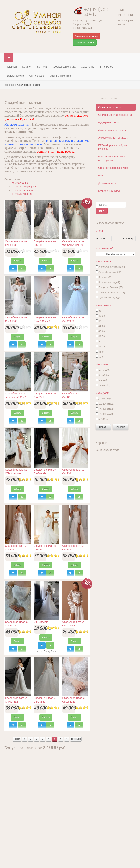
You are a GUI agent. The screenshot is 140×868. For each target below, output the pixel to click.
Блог (101, 175)
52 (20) (100, 347)
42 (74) (100, 321)
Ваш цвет (103, 364)
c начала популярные (24, 187)
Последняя (76, 739)
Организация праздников (113, 168)
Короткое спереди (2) (108, 282)
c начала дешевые (23, 190)
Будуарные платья (109, 122)
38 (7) (100, 311)
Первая (17, 739)
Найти (102, 211)
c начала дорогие (22, 194)
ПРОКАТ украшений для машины (113, 147)
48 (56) (100, 336)
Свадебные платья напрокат (115, 115)
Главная (12, 67)
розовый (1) (103, 380)
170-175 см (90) (105, 409)
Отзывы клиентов (60, 76)
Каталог (27, 67)
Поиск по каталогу (96, 202)
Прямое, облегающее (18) (110, 292)
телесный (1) (104, 385)
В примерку (106, 67)
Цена (100, 231)
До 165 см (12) (104, 398)
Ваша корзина (15, 76)
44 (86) (100, 326)
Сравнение (87, 67)
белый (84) (102, 375)
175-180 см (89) (105, 414)
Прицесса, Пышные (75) (109, 287)
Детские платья (107, 183)
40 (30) (100, 316)
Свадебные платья (109, 107)
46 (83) (100, 331)
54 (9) (100, 352)
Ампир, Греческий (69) (108, 272)
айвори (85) (103, 370)
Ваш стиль (104, 261)
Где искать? (104, 248)
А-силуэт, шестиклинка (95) (111, 267)
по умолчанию (20, 183)
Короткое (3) (103, 277)
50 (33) (100, 341)
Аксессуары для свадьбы (113, 138)
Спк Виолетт (41, 622)
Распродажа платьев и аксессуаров (112, 158)
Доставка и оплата (65, 67)
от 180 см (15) (104, 419)
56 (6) (100, 357)
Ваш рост (103, 393)
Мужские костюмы (109, 191)
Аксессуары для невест (112, 130)
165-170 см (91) (105, 404)
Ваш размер (104, 305)
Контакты (42, 67)
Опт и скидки (37, 76)
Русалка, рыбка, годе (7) (109, 298)
